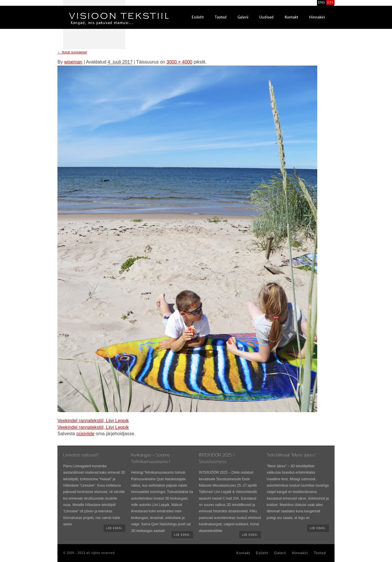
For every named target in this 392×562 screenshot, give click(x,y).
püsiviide (85, 434)
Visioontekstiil (106, 12)
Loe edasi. (114, 528)
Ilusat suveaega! (72, 52)
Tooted (221, 17)
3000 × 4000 (179, 62)
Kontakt (291, 17)
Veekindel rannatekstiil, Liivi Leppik (93, 421)
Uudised (266, 17)
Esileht (198, 17)
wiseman (73, 62)
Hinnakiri (317, 17)
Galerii (243, 17)
